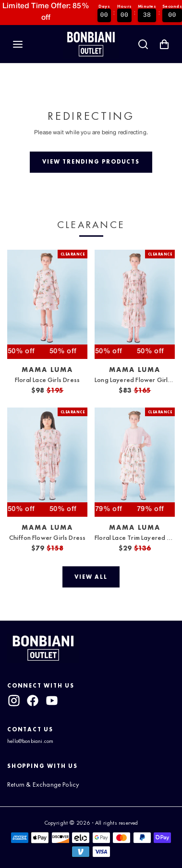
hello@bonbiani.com (30, 741)
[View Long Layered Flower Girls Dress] (135, 304)
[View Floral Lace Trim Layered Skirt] (135, 462)
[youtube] (52, 701)
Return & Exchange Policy (43, 784)
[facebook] (33, 701)
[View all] (91, 577)
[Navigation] (18, 44)
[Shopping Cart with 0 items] (164, 44)
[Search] (143, 44)
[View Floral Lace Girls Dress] (47, 304)
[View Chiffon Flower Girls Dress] (47, 462)
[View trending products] (91, 162)
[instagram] (14, 701)
